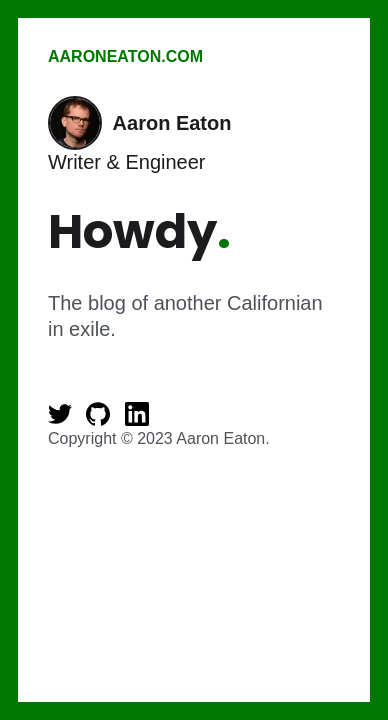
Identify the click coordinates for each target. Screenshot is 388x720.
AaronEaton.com (125, 56)
